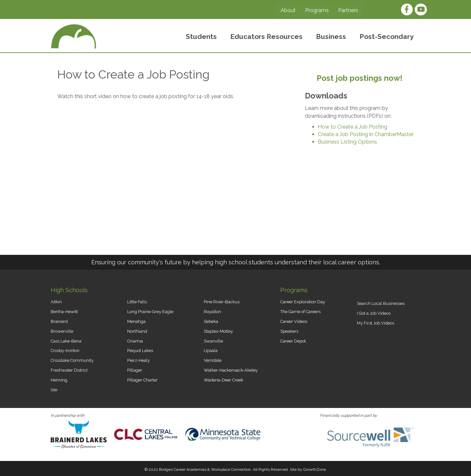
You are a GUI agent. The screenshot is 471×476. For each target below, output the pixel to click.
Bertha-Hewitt (64, 312)
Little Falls (137, 302)
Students (201, 36)
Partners (348, 10)
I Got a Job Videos (374, 313)
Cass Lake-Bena (66, 341)
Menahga (136, 321)
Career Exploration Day (303, 302)
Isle (54, 390)
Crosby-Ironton (65, 351)
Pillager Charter (142, 380)
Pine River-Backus (222, 302)
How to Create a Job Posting (353, 127)
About (288, 10)
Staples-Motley (218, 331)
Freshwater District (69, 370)
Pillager (135, 370)
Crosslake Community (72, 360)
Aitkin (56, 302)
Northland (137, 331)
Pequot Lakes (140, 351)
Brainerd (59, 321)
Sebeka (211, 321)
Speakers (289, 331)
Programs (317, 10)
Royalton (212, 312)
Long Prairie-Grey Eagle (150, 312)
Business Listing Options (348, 142)
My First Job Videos (375, 323)
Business (331, 36)
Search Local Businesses (381, 303)
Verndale (213, 360)
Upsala (211, 351)
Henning (59, 380)
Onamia (135, 341)
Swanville (213, 341)
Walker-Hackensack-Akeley (231, 370)
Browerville (62, 331)
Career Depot (293, 341)
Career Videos (294, 321)
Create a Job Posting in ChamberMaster (366, 134)
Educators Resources (266, 36)
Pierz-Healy (139, 360)
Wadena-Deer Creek (224, 380)
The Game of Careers (300, 312)
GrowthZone (314, 469)
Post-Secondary (387, 36)
